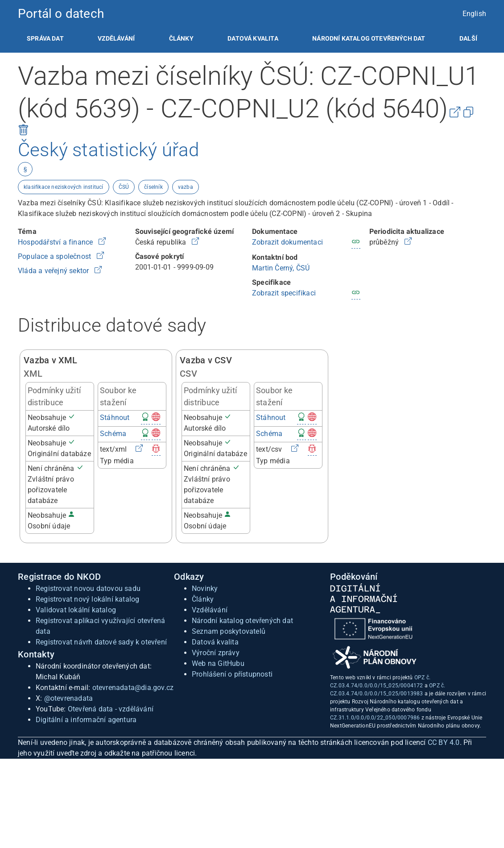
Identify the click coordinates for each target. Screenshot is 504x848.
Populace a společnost (55, 256)
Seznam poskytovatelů (229, 631)
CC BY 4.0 (444, 742)
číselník (153, 187)
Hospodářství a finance (56, 242)
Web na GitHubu (218, 663)
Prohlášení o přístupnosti (232, 674)
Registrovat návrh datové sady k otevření (101, 642)
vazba (186, 187)
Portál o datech (61, 14)
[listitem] (45, 38)
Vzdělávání (116, 38)
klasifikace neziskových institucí (64, 187)
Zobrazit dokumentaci (287, 242)
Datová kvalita (253, 38)
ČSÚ (124, 187)
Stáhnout (115, 418)
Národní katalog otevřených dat (242, 621)
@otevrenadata (69, 698)
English (474, 14)
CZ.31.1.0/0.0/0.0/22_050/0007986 (375, 718)
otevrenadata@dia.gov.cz (133, 688)
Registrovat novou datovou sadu (88, 588)
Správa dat (45, 38)
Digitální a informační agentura (86, 720)
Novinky (205, 588)
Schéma (113, 434)
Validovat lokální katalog (76, 610)
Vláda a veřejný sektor (54, 271)
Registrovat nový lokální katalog (87, 599)
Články (181, 38)
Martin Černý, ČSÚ (281, 268)
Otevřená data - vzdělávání (111, 709)
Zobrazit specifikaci (284, 293)
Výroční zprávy (216, 653)
